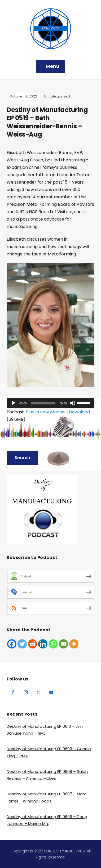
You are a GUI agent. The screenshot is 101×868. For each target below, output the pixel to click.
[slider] (43, 403)
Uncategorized (57, 96)
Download (79, 412)
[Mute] (73, 403)
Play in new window (46, 412)
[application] (50, 403)
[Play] (14, 403)
